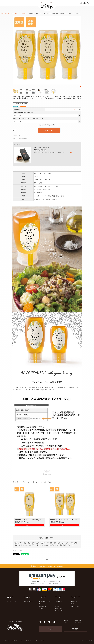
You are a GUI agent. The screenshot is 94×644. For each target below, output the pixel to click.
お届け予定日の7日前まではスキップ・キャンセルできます (29, 118)
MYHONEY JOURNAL (28, 602)
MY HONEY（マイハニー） (61, 602)
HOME (2, 13)
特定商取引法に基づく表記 (32, 641)
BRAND (58, 597)
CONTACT (81, 621)
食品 (12, 13)
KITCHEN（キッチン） (60, 606)
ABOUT (10, 597)
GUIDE (70, 621)
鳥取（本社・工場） (76, 606)
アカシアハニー (24, 13)
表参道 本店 (74, 602)
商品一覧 (82, 3)
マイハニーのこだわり (12, 602)
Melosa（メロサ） (59, 610)
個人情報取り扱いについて (16, 641)
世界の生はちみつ (43, 606)
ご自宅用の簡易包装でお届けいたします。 (24, 113)
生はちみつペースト (44, 604)
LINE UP (43, 597)
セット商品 (42, 608)
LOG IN (51, 629)
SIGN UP (75, 629)
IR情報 (43, 641)
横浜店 (73, 604)
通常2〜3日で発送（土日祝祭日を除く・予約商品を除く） (47, 566)
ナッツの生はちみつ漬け (45, 602)
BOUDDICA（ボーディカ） (61, 604)
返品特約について (17, 136)
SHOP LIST (76, 597)
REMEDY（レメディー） (61, 608)
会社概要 (5, 641)
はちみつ (16, 13)
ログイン (44, 583)
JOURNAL (27, 597)
